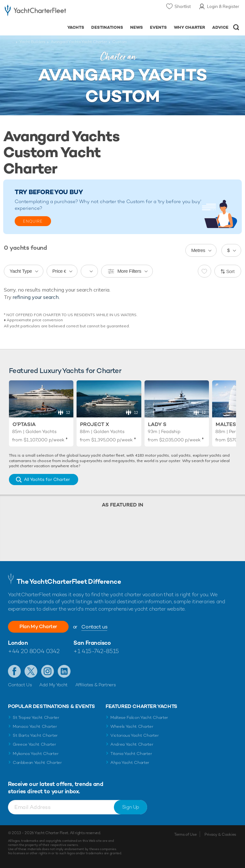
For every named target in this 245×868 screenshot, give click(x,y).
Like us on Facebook (14, 671)
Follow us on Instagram (48, 671)
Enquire (33, 221)
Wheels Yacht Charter (132, 726)
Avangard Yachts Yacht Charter (79, 42)
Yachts (76, 27)
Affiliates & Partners (96, 685)
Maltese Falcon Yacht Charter (139, 717)
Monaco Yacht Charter (35, 726)
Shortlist (183, 6)
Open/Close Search (236, 27)
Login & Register (223, 6)
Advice (220, 27)
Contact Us (20, 685)
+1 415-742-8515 (96, 651)
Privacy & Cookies (220, 834)
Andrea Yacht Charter (132, 744)
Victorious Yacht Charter (134, 735)
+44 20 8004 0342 (34, 651)
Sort (230, 271)
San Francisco (92, 643)
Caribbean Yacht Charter (37, 762)
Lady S (157, 424)
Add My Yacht (53, 685)
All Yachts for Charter (47, 479)
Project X (95, 424)
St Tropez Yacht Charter (36, 717)
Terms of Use (185, 834)
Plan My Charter (38, 626)
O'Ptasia (24, 424)
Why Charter (190, 27)
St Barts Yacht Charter (35, 735)
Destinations (107, 27)
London (18, 643)
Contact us (94, 627)
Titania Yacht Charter (131, 754)
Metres (198, 250)
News (137, 27)
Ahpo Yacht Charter (130, 762)
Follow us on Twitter (31, 671)
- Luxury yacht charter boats (35, 12)
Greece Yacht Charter (34, 744)
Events (158, 27)
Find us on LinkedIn (64, 671)
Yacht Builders (32, 42)
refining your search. (36, 297)
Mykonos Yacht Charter (36, 754)
